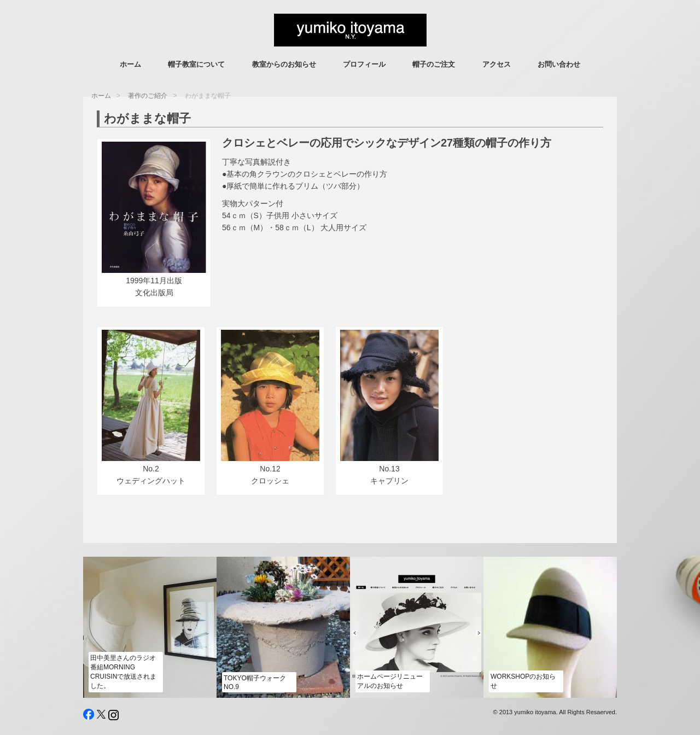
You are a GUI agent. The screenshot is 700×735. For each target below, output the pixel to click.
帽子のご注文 (434, 64)
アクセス (497, 64)
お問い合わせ (559, 64)
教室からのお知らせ (284, 64)
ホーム (130, 64)
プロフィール (364, 64)
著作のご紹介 (148, 96)
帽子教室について (196, 64)
